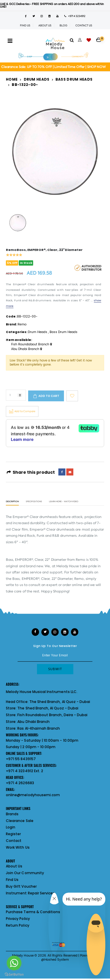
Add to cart (49, 396)
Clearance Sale (20, 821)
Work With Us (18, 847)
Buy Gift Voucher (21, 886)
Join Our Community (25, 873)
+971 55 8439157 (21, 759)
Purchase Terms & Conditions (33, 912)
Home (12, 79)
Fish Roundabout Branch (32, 344)
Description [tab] (12, 502)
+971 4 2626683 (20, 783)
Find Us (12, 880)
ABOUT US (45, 26)
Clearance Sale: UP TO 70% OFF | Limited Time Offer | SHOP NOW (54, 67)
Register (13, 834)
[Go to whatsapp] (14, 963)
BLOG (63, 26)
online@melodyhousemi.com (33, 795)
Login (11, 827)
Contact (14, 841)
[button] (100, 38)
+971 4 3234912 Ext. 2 (24, 771)
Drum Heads (37, 79)
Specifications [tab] (34, 502)
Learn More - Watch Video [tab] (64, 502)
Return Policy (18, 925)
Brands (12, 814)
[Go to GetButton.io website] (14, 974)
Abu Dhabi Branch (27, 349)
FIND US (25, 26)
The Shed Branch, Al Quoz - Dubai (60, 702)
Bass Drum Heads (74, 79)
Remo (22, 324)
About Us (14, 866)
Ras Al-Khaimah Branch (39, 728)
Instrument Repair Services (30, 893)
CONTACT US (84, 26)
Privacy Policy (18, 919)
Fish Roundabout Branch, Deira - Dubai (52, 715)
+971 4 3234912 (75, 16)
